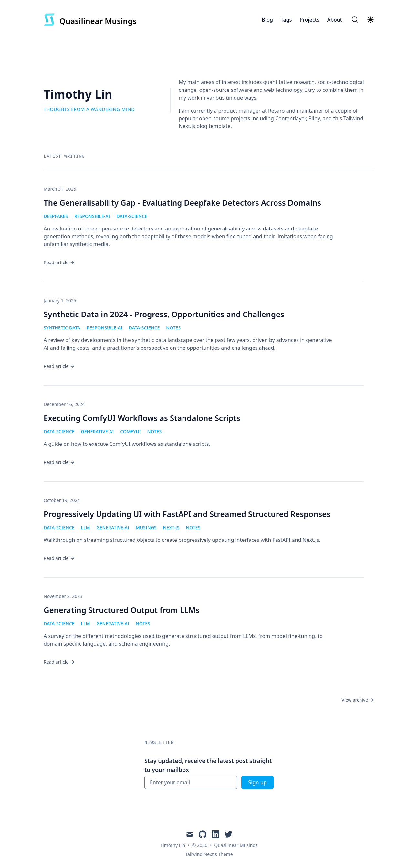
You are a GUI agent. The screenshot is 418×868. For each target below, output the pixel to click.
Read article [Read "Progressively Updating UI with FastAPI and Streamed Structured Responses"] (59, 558)
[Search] (355, 20)
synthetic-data (62, 328)
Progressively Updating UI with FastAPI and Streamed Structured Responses (187, 514)
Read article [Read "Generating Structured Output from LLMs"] (59, 662)
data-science (132, 216)
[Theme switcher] (371, 20)
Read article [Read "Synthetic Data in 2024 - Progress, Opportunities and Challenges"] (59, 366)
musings (146, 527)
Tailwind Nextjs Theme (209, 854)
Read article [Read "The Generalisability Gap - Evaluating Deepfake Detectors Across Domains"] (59, 262)
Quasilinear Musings (236, 845)
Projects (309, 20)
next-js (171, 527)
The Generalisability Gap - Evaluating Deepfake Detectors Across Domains (182, 203)
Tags (286, 20)
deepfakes (56, 216)
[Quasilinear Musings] (90, 20)
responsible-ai (92, 216)
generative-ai (98, 431)
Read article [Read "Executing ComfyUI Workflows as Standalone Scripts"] (59, 462)
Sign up (257, 782)
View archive (358, 700)
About (335, 20)
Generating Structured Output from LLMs (121, 610)
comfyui (130, 431)
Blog (267, 20)
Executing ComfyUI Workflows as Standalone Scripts (142, 418)
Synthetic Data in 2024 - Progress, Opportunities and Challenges (164, 314)
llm (86, 527)
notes (173, 328)
